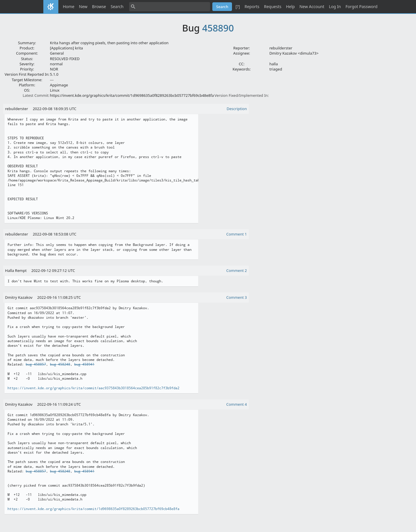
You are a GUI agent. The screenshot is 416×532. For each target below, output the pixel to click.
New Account (312, 7)
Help (290, 7)
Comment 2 (236, 270)
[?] (238, 7)
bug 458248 (60, 364)
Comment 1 (236, 234)
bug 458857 (36, 364)
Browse (99, 7)
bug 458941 (84, 364)
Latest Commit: (36, 95)
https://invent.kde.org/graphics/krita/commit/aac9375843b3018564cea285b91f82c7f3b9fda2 (93, 388)
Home (69, 7)
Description (237, 109)
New (83, 7)
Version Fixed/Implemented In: (242, 95)
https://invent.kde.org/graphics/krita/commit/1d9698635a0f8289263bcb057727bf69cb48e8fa (93, 509)
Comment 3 (236, 297)
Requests (273, 7)
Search (117, 7)
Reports (252, 7)
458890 (218, 28)
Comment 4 (236, 404)
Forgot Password (361, 7)
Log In (335, 7)
